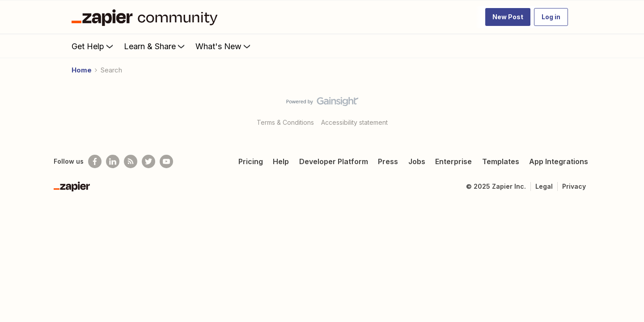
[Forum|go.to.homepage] (147, 17)
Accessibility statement (354, 122)
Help (281, 161)
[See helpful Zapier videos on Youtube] (166, 161)
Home (82, 70)
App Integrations (559, 161)
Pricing (251, 161)
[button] (508, 17)
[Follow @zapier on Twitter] (148, 161)
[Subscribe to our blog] (131, 161)
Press (388, 161)
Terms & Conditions (285, 122)
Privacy (574, 186)
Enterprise (453, 161)
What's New (224, 46)
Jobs (417, 161)
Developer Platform (334, 161)
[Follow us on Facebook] (95, 161)
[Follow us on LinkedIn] (113, 161)
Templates (501, 161)
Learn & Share (155, 46)
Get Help (93, 46)
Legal (544, 186)
